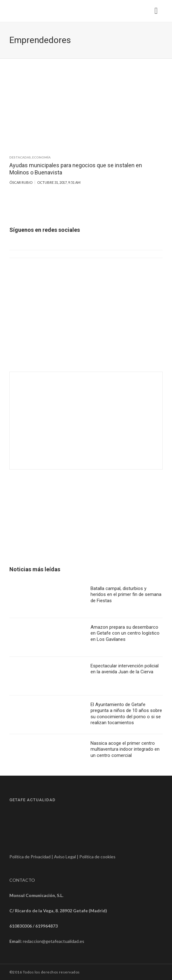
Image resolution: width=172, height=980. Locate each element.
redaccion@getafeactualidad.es (54, 941)
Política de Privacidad (30, 857)
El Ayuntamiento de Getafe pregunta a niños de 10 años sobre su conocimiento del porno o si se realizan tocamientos (126, 714)
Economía (41, 157)
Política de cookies (97, 857)
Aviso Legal (65, 857)
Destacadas (20, 157)
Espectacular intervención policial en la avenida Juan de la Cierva (125, 669)
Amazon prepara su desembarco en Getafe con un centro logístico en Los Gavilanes (125, 633)
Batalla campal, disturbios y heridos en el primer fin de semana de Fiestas (126, 595)
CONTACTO (22, 880)
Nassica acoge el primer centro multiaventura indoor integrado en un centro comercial (125, 749)
